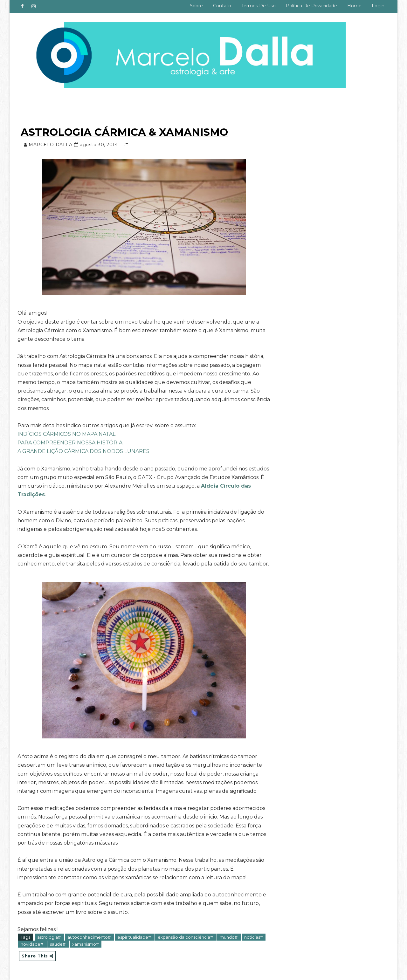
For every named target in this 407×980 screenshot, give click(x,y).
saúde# (58, 944)
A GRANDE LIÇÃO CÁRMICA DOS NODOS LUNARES (83, 451)
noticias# (254, 937)
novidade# (32, 944)
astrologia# (49, 937)
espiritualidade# (135, 937)
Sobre (196, 6)
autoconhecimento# (90, 937)
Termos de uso (259, 6)
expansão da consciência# (186, 937)
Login (378, 6)
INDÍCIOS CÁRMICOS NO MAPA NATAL (66, 434)
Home (354, 6)
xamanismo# (86, 944)
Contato (222, 6)
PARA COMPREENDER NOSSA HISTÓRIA (70, 443)
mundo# (229, 937)
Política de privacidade (311, 6)
